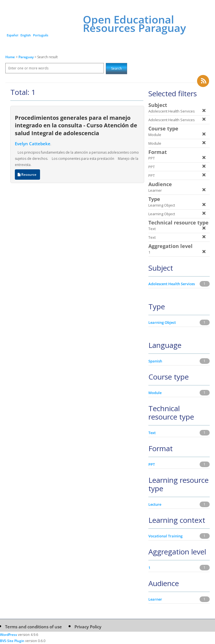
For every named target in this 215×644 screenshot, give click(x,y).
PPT (152, 464)
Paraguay (26, 57)
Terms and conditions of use (33, 627)
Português (41, 35)
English (26, 35)
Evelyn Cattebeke (33, 144)
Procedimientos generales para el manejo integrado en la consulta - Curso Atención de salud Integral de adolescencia (76, 125)
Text (152, 433)
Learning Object (162, 322)
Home (10, 57)
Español (12, 35)
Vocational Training (165, 536)
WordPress (9, 635)
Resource (27, 175)
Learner (155, 599)
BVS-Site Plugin (12, 641)
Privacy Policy (88, 627)
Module (155, 393)
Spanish (155, 361)
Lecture (155, 504)
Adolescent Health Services (172, 284)
